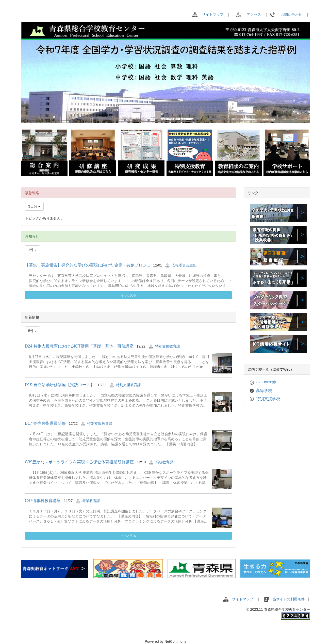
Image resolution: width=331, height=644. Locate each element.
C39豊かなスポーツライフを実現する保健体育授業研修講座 (79, 462)
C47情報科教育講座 (43, 501)
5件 (32, 331)
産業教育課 (91, 501)
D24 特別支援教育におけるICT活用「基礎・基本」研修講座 (79, 346)
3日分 (34, 206)
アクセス (249, 14)
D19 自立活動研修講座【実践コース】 (60, 385)
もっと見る (128, 295)
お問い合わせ (286, 14)
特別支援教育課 (168, 346)
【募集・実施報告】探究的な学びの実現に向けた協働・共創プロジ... (87, 265)
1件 (32, 250)
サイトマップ (213, 14)
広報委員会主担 (184, 265)
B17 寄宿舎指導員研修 (45, 423)
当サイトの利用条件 (289, 599)
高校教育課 (164, 462)
